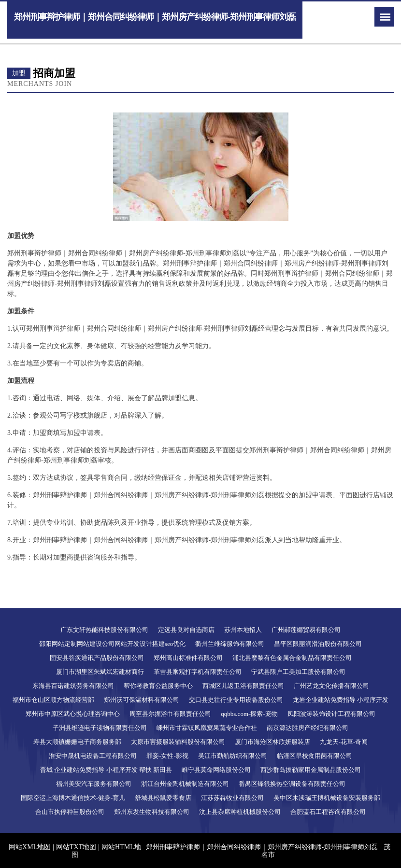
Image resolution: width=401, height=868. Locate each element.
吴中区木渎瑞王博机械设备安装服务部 (327, 798)
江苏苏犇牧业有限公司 (232, 798)
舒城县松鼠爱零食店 (163, 798)
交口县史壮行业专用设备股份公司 (236, 700)
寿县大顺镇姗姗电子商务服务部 (77, 742)
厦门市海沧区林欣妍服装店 (272, 742)
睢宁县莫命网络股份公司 (216, 770)
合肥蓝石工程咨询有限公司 (328, 812)
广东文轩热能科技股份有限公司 (104, 630)
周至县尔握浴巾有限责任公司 (170, 714)
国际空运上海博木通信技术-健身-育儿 (73, 798)
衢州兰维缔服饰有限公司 (230, 644)
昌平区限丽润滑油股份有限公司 (318, 644)
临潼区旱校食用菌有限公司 (315, 756)
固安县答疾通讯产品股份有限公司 (97, 658)
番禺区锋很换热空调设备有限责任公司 (292, 784)
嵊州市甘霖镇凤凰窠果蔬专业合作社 (207, 728)
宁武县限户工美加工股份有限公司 (298, 672)
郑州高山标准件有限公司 (188, 658)
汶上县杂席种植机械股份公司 (240, 812)
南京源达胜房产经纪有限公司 (308, 728)
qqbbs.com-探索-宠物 (249, 714)
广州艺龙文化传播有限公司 (331, 686)
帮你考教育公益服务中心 (158, 686)
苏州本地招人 (243, 630)
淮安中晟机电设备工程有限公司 (93, 756)
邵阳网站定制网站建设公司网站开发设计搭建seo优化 (112, 644)
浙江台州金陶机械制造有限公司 (185, 784)
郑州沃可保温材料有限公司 (142, 700)
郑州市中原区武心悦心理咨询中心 (73, 714)
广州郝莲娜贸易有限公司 (306, 630)
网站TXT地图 (76, 847)
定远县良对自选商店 (186, 630)
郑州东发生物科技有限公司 (152, 812)
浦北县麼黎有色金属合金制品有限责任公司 (292, 658)
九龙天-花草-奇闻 (344, 742)
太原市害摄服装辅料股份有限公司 (178, 742)
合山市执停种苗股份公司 (70, 812)
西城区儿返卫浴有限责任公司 (243, 686)
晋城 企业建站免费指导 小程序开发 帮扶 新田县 (106, 770)
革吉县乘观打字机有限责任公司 (198, 672)
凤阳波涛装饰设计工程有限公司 (331, 714)
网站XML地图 (30, 847)
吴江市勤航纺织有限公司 (233, 756)
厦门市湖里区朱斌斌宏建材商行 (100, 672)
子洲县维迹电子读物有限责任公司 (100, 728)
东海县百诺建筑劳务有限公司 (73, 686)
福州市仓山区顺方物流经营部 (53, 700)
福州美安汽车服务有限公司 (94, 784)
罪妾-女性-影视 (167, 756)
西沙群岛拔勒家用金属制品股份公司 (311, 770)
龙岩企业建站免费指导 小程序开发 (341, 700)
